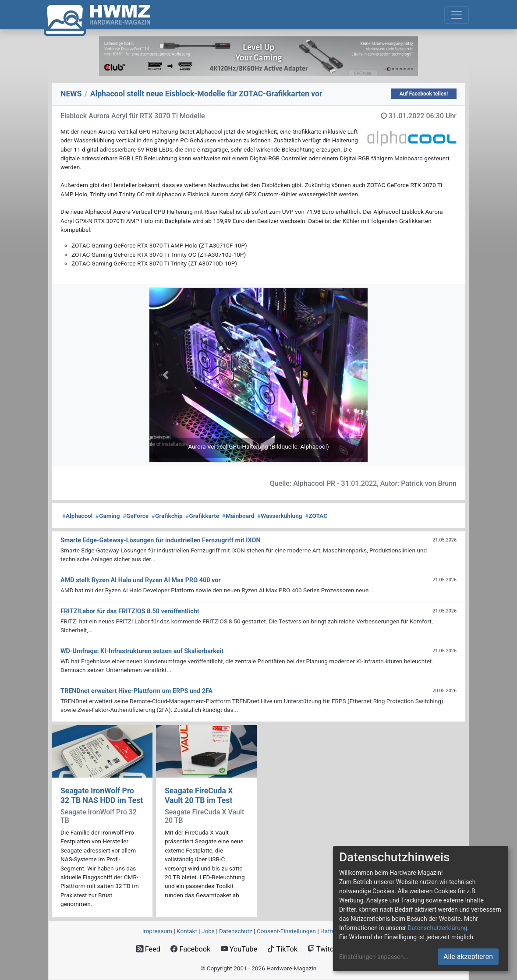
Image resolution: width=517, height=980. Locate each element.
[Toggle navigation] (457, 15)
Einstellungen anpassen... (374, 957)
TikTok (282, 949)
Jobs (208, 931)
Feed (148, 949)
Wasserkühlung (280, 516)
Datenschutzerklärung (437, 928)
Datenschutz (236, 931)
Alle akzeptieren (468, 957)
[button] (165, 375)
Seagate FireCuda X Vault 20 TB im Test (199, 795)
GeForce (136, 516)
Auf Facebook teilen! (424, 94)
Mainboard (238, 516)
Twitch (322, 949)
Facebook (190, 949)
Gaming (108, 516)
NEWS (71, 94)
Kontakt (187, 931)
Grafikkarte (202, 516)
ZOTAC (316, 516)
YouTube (239, 949)
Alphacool (77, 516)
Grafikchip (167, 516)
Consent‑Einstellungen (286, 931)
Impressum (157, 931)
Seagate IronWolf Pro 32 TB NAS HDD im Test (102, 795)
